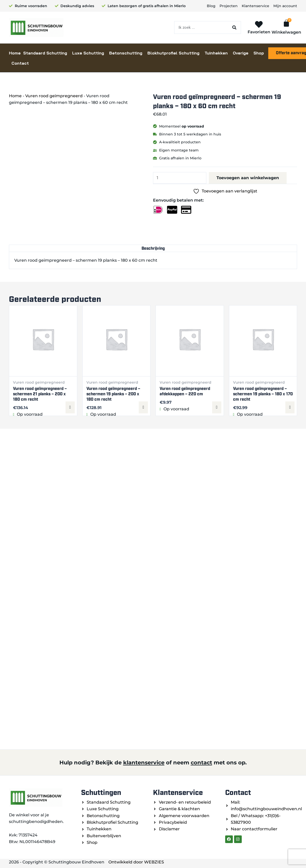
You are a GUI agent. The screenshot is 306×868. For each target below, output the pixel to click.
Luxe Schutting (88, 53)
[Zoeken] (234, 27)
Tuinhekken (216, 53)
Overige (241, 53)
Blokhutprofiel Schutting (173, 53)
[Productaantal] (180, 178)
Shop (259, 53)
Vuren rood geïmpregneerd (54, 96)
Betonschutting (126, 53)
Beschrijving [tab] (153, 248)
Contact (20, 63)
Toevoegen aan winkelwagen (248, 178)
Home (15, 53)
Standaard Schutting (45, 53)
